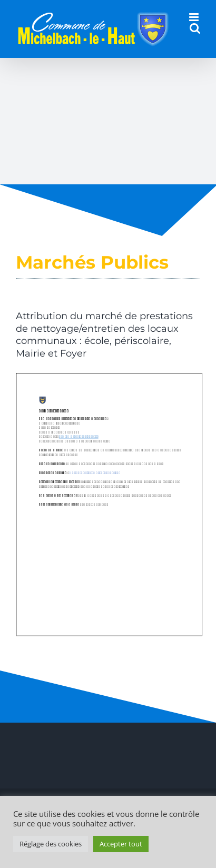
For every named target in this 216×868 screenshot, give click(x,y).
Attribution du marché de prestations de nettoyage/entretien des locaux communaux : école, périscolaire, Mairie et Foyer (104, 334)
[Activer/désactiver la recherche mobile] (195, 28)
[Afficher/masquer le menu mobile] (195, 17)
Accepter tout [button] (121, 844)
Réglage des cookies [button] (51, 844)
